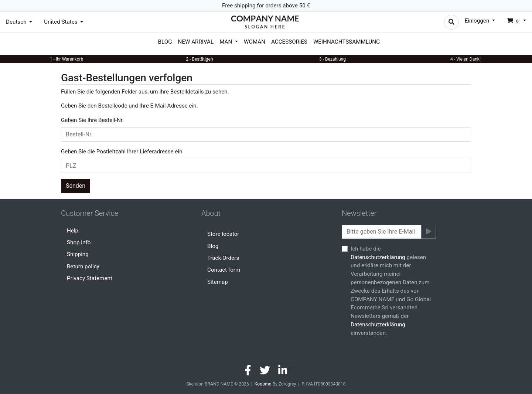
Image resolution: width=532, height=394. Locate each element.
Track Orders (223, 258)
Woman (255, 42)
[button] (514, 21)
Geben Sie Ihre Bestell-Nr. (92, 120)
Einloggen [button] (478, 21)
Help (73, 231)
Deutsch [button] (17, 22)
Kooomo (263, 384)
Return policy (83, 266)
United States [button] (61, 22)
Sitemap (218, 282)
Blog (165, 42)
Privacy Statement (90, 278)
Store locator (223, 234)
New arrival (196, 42)
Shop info (79, 242)
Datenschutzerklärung (378, 257)
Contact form (224, 270)
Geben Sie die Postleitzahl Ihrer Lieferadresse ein (122, 152)
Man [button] (226, 42)
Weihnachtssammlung (347, 42)
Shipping (78, 254)
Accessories (289, 42)
